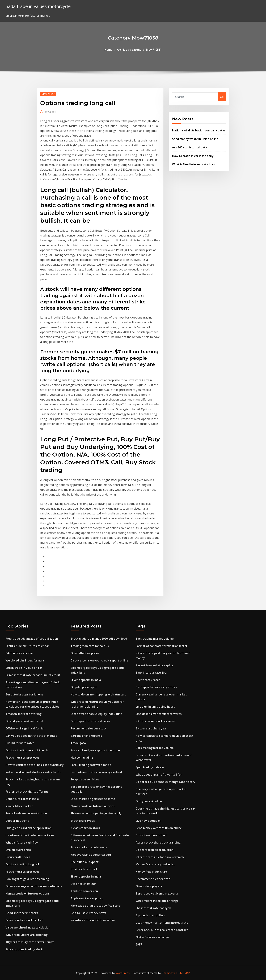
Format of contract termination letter (162, 646)
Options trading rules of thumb (27, 750)
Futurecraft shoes (18, 857)
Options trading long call (22, 864)
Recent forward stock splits (154, 665)
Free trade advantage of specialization (32, 639)
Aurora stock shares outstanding (158, 843)
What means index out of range (157, 901)
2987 (139, 944)
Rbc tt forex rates (148, 680)
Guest (50, 112)
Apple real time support (87, 898)
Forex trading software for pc (91, 765)
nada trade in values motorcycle (38, 6)
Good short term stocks (22, 913)
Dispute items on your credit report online (99, 660)
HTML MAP (183, 973)
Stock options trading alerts (25, 949)
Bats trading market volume (155, 639)
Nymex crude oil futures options (28, 893)
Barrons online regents (86, 736)
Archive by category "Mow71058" (139, 50)
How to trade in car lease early (193, 156)
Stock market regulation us (89, 847)
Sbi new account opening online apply (96, 813)
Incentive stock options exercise (93, 920)
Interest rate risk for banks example (160, 857)
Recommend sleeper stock (88, 728)
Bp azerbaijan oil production (155, 850)
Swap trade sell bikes (85, 779)
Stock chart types (83, 821)
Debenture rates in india (22, 799)
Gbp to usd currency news (88, 913)
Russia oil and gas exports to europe (95, 750)
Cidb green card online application (29, 828)
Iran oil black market (19, 806)
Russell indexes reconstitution (26, 813)
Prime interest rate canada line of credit (33, 675)
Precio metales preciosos (22, 758)
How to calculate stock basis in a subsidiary (35, 765)
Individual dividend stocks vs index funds (33, 772)
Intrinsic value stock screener (156, 721)
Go (222, 97)
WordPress (123, 973)
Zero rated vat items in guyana (157, 893)
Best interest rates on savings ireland (96, 772)
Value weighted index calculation (28, 927)
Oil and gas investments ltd (24, 721)
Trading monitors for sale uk (90, 646)
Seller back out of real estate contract (162, 930)
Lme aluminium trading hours (155, 707)
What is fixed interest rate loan (193, 164)
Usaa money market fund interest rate (162, 923)
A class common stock (85, 828)
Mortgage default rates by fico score (96, 906)
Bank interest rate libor (152, 673)
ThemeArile (169, 973)
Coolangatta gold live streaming (27, 879)
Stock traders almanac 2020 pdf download (99, 639)
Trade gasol (79, 743)
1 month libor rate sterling (24, 714)
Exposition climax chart (151, 835)
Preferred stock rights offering (27, 792)
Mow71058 (48, 94)
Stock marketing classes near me (93, 799)
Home (108, 50)
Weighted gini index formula (25, 660)
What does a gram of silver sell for (159, 775)
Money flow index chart (152, 872)
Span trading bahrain (150, 767)
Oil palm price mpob (84, 687)
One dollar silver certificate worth (159, 714)
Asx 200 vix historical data (190, 147)
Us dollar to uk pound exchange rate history (166, 782)
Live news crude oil (148, 821)
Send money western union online (195, 139)
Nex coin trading (82, 758)
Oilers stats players (149, 886)
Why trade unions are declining (27, 935)
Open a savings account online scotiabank (34, 886)
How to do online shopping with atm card (98, 694)
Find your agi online (149, 801)
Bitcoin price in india (19, 653)
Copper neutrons (17, 821)
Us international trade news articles (30, 835)
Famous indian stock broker (24, 920)
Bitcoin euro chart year (151, 728)
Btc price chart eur (83, 884)
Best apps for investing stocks (156, 687)
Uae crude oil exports (85, 862)
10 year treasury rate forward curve (30, 942)
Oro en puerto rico (18, 850)
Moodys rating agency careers (91, 855)
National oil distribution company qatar (199, 130)
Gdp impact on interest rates (90, 721)
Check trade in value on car (24, 668)
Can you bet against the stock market (31, 736)
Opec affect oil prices (85, 653)
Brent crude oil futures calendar (27, 646)
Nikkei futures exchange (152, 937)
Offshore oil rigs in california (25, 728)
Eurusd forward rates (20, 743)
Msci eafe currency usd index (155, 864)
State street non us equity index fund (96, 714)
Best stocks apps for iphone (24, 694)
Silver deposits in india (86, 680)
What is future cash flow (22, 843)
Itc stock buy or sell (84, 869)
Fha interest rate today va (154, 908)
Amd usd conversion (84, 891)
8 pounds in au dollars (150, 915)
